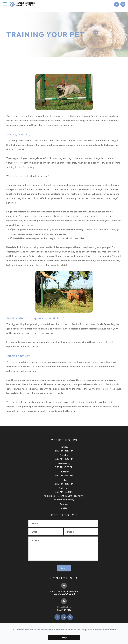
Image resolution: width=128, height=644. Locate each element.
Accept (64, 637)
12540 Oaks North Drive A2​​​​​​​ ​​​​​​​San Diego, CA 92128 (64, 593)
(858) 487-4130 (64, 610)
